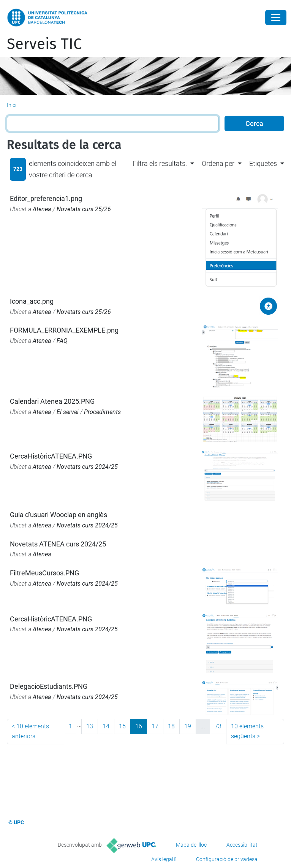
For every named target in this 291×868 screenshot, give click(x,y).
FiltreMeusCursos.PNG (44, 573)
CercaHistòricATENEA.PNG (51, 456)
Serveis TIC (44, 44)
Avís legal (162, 859)
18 (171, 726)
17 (155, 726)
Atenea (42, 209)
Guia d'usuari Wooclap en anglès (59, 515)
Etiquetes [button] (263, 163)
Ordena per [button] (218, 163)
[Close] (276, 18)
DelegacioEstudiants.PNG (49, 686)
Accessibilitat (242, 845)
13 (90, 726)
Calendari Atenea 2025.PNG (52, 401)
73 (218, 726)
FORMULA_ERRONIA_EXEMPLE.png (64, 330)
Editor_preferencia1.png (46, 198)
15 (122, 726)
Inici (12, 105)
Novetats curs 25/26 (84, 209)
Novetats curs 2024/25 (87, 467)
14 (106, 726)
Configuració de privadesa (227, 859)
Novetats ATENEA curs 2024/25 (58, 544)
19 (188, 726)
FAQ (62, 341)
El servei (68, 412)
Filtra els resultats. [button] (160, 163)
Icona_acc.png (32, 301)
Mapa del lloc (191, 845)
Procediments (102, 412)
